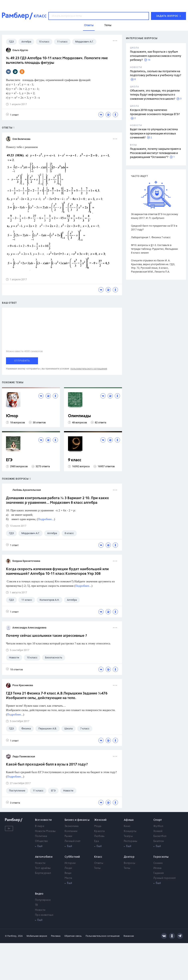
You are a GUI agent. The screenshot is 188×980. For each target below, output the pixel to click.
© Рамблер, (11, 936)
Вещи (68, 873)
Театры (128, 836)
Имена (157, 868)
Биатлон (159, 841)
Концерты (130, 831)
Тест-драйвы (43, 868)
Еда (96, 841)
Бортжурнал (43, 873)
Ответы (99, 863)
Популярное (43, 900)
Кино (127, 826)
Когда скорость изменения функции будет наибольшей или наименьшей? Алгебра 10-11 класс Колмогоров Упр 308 (57, 572)
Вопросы (129, 863)
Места (68, 878)
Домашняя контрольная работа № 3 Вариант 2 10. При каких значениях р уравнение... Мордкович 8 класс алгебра (57, 500)
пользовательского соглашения (89, 369)
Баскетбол (160, 836)
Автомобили (44, 857)
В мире (40, 826)
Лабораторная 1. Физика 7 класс (151, 237)
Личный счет (72, 841)
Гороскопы (161, 857)
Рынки (68, 836)
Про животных (44, 915)
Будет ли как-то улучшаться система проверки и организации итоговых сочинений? (154, 134)
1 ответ (12, 115)
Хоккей (158, 831)
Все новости (43, 820)
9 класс (75, 460)
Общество (41, 841)
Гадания (158, 873)
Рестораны (131, 841)
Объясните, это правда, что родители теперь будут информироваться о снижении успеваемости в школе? (155, 95)
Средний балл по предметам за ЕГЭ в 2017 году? (154, 228)
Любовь (99, 836)
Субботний (72, 857)
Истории (70, 863)
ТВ (36, 905)
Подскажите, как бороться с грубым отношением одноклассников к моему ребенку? (156, 56)
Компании (71, 831)
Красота (99, 831)
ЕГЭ (9, 460)
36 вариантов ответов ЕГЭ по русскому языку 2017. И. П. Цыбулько (154, 216)
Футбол (158, 826)
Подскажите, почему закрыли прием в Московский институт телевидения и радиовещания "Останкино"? (155, 153)
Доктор (129, 857)
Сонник (158, 863)
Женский (100, 820)
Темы (97, 868)
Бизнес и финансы (77, 820)
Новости (40, 863)
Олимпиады (79, 416)
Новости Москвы (45, 831)
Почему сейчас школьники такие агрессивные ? (46, 636)
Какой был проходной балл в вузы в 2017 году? (47, 765)
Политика (41, 836)
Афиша (129, 820)
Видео (39, 894)
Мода (98, 826)
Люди (68, 868)
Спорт (158, 820)
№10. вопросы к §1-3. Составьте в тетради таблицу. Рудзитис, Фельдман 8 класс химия (154, 249)
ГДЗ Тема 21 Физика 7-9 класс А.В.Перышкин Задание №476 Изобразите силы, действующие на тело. (57, 696)
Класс (98, 857)
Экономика (72, 826)
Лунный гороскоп (165, 878)
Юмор (12, 416)
